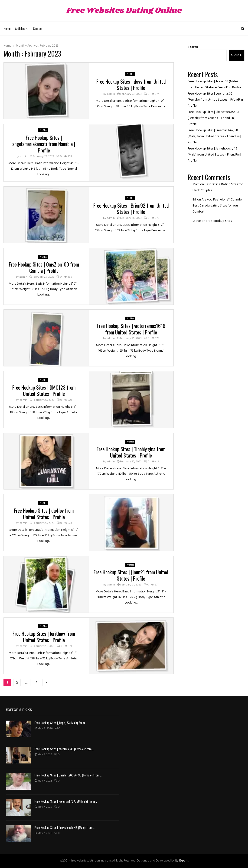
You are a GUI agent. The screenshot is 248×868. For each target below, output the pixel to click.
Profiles (130, 74)
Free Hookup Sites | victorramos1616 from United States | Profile (131, 329)
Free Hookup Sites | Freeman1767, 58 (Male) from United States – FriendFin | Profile (214, 136)
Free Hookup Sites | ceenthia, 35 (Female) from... (64, 749)
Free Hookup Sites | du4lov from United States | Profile (44, 514)
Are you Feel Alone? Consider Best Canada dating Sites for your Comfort (218, 206)
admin (111, 94)
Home (7, 28)
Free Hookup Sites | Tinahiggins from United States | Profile (131, 452)
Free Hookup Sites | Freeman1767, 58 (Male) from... (66, 801)
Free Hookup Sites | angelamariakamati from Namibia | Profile (44, 144)
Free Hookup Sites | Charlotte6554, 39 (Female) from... (68, 775)
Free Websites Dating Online (124, 11)
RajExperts (182, 861)
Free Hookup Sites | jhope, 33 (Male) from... (61, 723)
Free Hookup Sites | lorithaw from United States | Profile (44, 637)
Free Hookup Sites (219, 221)
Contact (38, 28)
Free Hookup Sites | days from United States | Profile (131, 85)
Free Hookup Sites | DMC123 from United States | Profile (44, 391)
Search (193, 47)
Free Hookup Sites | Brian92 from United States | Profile (131, 209)
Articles (20, 28)
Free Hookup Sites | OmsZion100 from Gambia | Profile (44, 267)
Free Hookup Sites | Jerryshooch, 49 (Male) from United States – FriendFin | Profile (214, 155)
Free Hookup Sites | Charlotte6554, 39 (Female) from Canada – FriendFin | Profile (214, 118)
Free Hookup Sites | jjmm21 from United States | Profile (131, 575)
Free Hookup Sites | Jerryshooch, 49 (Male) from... (64, 827)
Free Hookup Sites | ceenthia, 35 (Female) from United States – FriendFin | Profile (216, 100)
